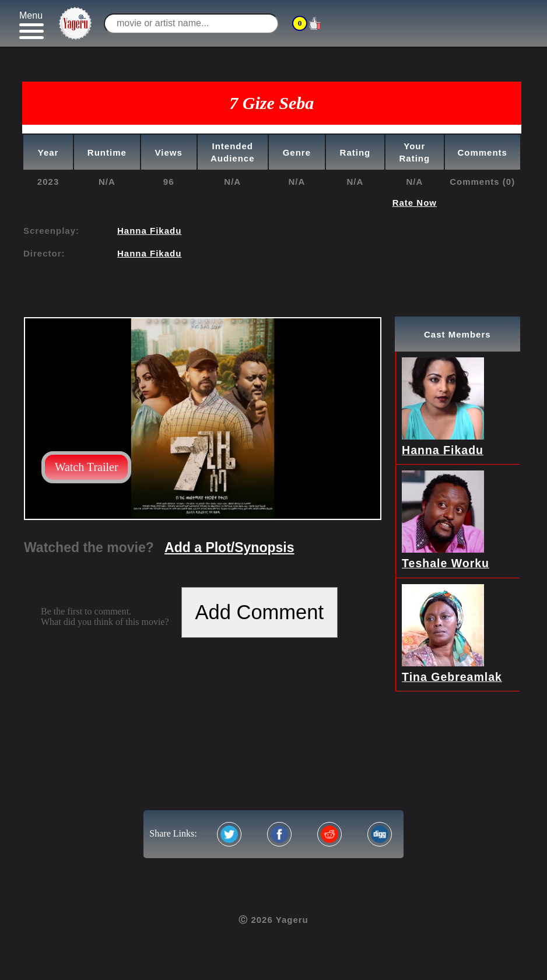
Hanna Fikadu (149, 231)
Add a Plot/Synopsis (229, 547)
